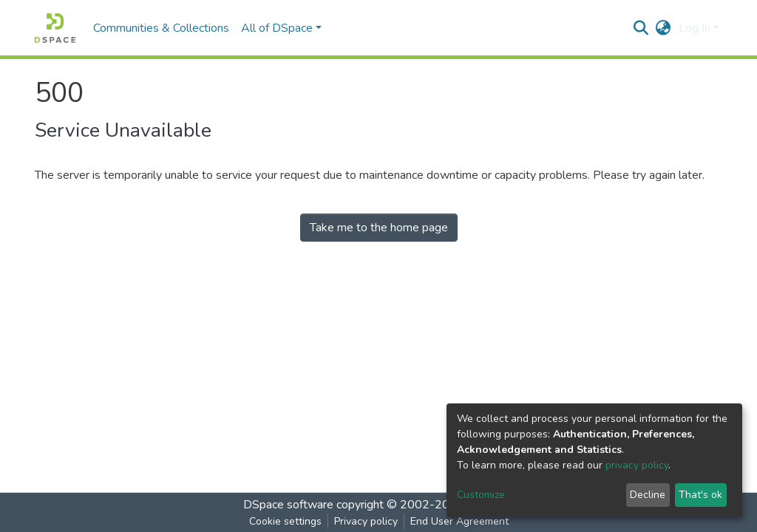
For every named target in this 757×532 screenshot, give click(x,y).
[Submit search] (641, 28)
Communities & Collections (161, 28)
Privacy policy (366, 521)
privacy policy (637, 465)
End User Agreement (459, 521)
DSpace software (288, 505)
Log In (695, 28)
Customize (481, 495)
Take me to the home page (379, 228)
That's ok (700, 495)
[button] (663, 28)
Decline (648, 495)
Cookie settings (285, 521)
